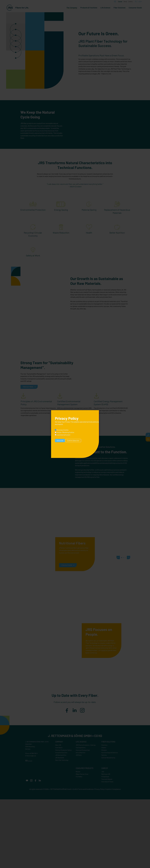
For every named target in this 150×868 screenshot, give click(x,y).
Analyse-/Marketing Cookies (65, 432)
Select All (60, 441)
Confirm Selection (73, 441)
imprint (60, 424)
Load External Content (63, 435)
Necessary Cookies (62, 430)
